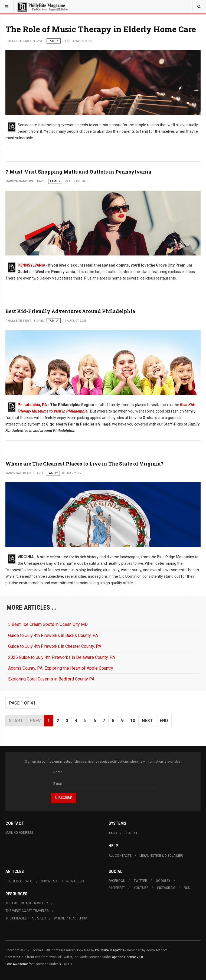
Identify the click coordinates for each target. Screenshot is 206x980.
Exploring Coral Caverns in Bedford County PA (51, 679)
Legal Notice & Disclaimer (161, 856)
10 (133, 721)
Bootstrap (13, 957)
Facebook (117, 881)
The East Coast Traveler (27, 903)
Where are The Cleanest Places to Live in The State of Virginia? (84, 464)
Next (147, 721)
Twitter (140, 881)
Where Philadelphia (71, 918)
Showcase (50, 881)
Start (16, 721)
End (164, 721)
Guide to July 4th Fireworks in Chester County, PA (55, 646)
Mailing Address (19, 833)
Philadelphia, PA (32, 405)
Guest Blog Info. (19, 881)
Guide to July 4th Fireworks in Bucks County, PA (53, 635)
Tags (113, 833)
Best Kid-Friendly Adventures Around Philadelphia (70, 311)
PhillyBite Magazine (110, 950)
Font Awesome (17, 964)
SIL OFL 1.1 (67, 964)
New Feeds (75, 881)
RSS (187, 888)
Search (131, 833)
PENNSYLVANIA (31, 265)
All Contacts (120, 856)
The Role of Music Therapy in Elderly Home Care (101, 29)
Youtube (141, 888)
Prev (35, 721)
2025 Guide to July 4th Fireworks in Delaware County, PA (62, 657)
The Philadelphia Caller (26, 918)
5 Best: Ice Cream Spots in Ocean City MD (48, 624)
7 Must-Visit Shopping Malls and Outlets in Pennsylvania (78, 172)
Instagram (166, 888)
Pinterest (117, 888)
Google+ (163, 881)
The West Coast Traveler (27, 911)
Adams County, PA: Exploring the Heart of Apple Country (61, 668)
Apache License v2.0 (127, 957)
